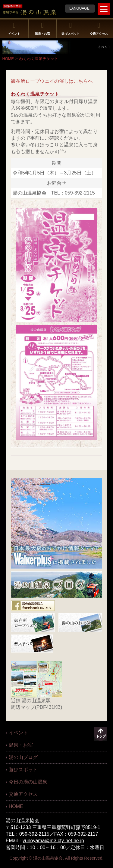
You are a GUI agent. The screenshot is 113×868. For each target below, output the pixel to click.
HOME (8, 59)
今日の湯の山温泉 (28, 782)
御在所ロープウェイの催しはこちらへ (52, 81)
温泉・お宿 (42, 28)
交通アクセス (99, 28)
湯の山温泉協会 (48, 858)
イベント (14, 28)
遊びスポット (71, 28)
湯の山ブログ (23, 757)
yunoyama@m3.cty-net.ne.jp (53, 841)
